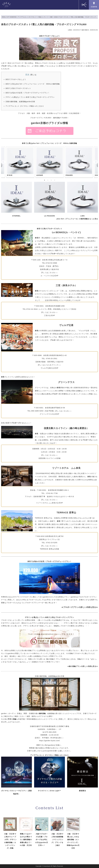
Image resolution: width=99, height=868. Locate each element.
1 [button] (44, 180)
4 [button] (55, 180)
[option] (50, 162)
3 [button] (51, 180)
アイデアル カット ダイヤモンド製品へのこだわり (25, 106)
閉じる (33, 75)
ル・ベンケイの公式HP (49, 276)
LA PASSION (49, 216)
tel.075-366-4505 (49, 732)
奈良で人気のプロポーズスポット (18, 88)
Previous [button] (3, 162)
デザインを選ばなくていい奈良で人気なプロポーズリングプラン (30, 97)
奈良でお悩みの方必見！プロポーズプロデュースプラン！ (28, 93)
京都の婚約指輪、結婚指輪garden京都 (20, 102)
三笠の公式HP (49, 315)
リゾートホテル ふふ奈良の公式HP (49, 503)
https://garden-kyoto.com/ (49, 741)
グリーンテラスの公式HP (49, 414)
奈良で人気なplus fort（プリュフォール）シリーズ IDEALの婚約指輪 (33, 84)
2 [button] (48, 180)
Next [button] (96, 162)
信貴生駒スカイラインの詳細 (50, 458)
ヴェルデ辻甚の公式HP (49, 368)
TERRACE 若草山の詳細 (50, 549)
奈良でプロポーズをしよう (16, 79)
